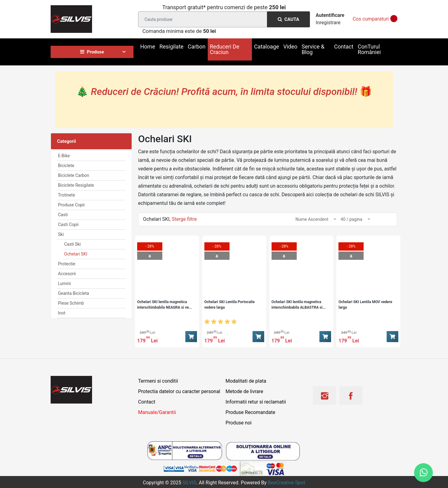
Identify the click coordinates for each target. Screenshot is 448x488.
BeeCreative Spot (287, 483)
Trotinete (67, 195)
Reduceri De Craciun (225, 49)
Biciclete (66, 166)
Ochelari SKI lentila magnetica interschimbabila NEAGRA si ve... (165, 305)
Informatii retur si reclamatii (256, 402)
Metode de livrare (244, 391)
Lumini (64, 283)
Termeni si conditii (158, 381)
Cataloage (266, 47)
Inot (62, 313)
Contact (344, 47)
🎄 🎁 (224, 92)
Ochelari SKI (76, 254)
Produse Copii (71, 205)
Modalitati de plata (246, 381)
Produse (92, 52)
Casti (63, 215)
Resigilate (171, 47)
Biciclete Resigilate (76, 185)
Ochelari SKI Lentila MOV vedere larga (365, 305)
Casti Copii (68, 224)
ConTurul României (369, 49)
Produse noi (239, 423)
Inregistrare (328, 23)
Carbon (197, 47)
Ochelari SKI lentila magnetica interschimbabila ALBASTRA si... (299, 305)
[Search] (223, 19)
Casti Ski (72, 244)
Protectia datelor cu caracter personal (179, 391)
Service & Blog (313, 49)
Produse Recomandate (250, 412)
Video (290, 47)
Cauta (288, 19)
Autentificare (330, 15)
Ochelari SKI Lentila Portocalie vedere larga (230, 305)
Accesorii (67, 274)
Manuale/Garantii (157, 412)
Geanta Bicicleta (73, 293)
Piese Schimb (71, 303)
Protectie (67, 264)
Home (148, 47)
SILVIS (189, 483)
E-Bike (64, 156)
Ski (61, 234)
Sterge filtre (184, 219)
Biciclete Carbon (74, 175)
